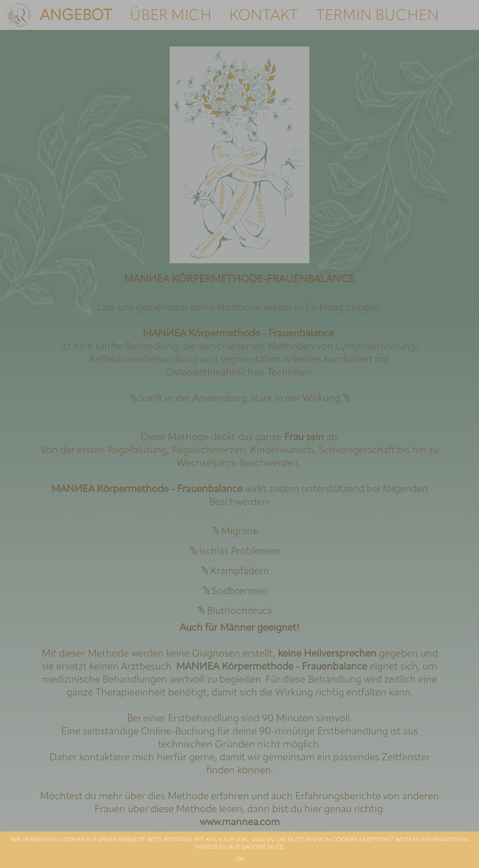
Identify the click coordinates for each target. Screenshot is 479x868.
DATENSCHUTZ (262, 847)
